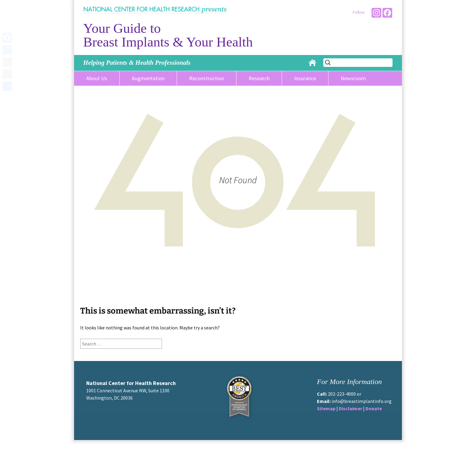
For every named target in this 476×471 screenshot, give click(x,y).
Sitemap (326, 408)
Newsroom (353, 78)
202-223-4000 (342, 394)
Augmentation (148, 78)
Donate (374, 408)
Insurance (305, 78)
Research (259, 78)
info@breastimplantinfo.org (362, 401)
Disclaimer (350, 408)
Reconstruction (207, 78)
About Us (97, 78)
